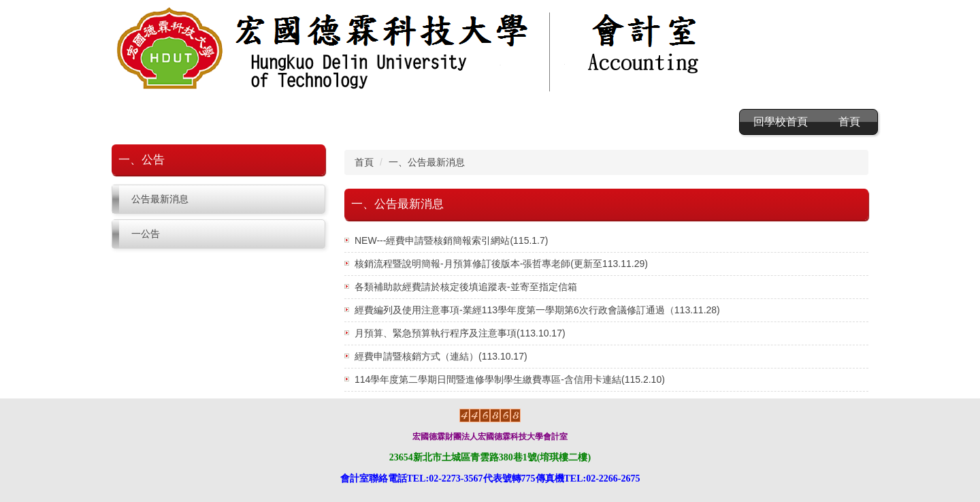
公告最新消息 (160, 199)
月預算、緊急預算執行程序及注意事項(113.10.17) (460, 333)
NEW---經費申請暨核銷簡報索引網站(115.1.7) (451, 240)
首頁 (849, 122)
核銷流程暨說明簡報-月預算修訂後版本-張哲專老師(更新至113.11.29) (501, 264)
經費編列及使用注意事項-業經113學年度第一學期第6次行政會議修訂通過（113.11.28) (537, 310)
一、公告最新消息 (427, 162)
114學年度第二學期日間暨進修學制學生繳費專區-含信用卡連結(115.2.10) (510, 379)
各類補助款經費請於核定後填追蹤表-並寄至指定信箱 (466, 287)
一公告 (146, 234)
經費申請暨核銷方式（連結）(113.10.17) (441, 356)
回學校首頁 (781, 122)
